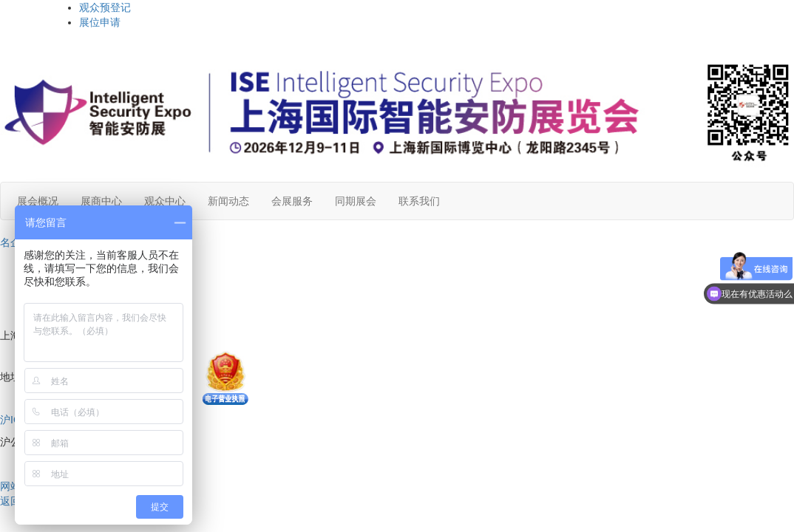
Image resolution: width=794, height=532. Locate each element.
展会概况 (38, 201)
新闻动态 (228, 201)
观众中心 (165, 201)
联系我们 (419, 201)
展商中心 (101, 201)
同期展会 (356, 201)
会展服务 (292, 201)
